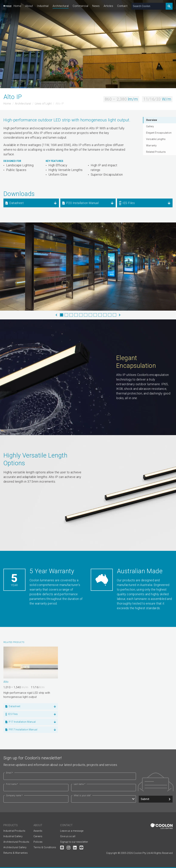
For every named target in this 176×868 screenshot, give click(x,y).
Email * (10, 773)
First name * (12, 784)
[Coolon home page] (7, 6)
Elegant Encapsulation (159, 133)
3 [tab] (71, 315)
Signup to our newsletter (74, 842)
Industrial (43, 6)
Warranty (151, 145)
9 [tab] (100, 315)
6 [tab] (86, 315)
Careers (38, 836)
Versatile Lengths (156, 139)
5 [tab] (81, 315)
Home (17, 6)
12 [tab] (114, 315)
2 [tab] (66, 315)
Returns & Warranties (16, 853)
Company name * (14, 796)
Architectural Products (16, 842)
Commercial (80, 6)
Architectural (61, 6)
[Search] (169, 6)
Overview (152, 120)
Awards (38, 831)
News (96, 6)
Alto (6, 682)
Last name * (79, 784)
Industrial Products (14, 831)
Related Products (156, 152)
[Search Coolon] (149, 6)
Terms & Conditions (45, 847)
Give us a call (68, 836)
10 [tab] (105, 315)
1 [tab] (62, 315)
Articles (108, 6)
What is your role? (82, 796)
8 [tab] (95, 315)
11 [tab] (110, 315)
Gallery (150, 126)
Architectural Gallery (15, 847)
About (29, 6)
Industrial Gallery (13, 836)
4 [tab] (76, 315)
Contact (122, 6)
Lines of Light (43, 104)
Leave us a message (72, 831)
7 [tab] (90, 315)
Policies (38, 842)
